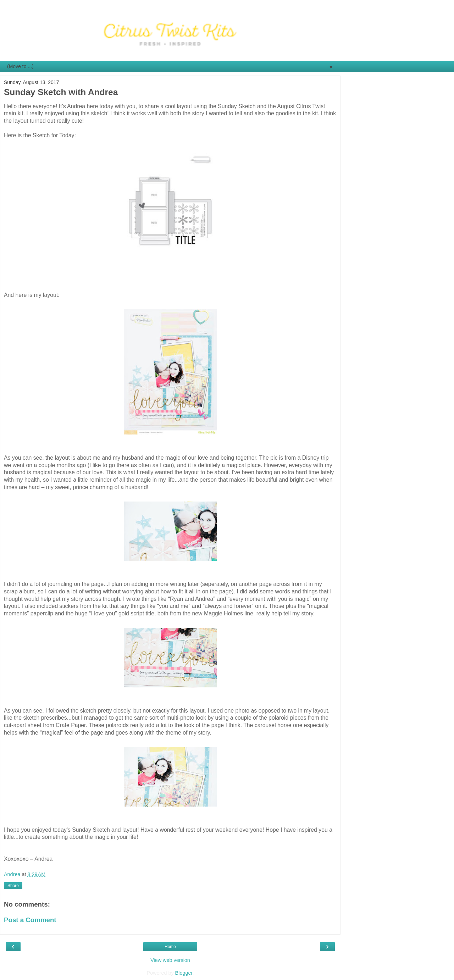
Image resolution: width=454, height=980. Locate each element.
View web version (170, 960)
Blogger (184, 973)
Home (170, 947)
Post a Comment (30, 920)
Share (13, 886)
